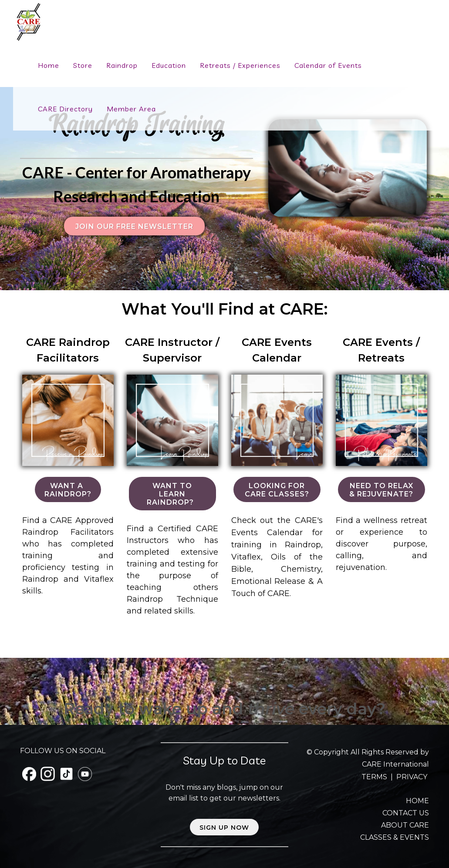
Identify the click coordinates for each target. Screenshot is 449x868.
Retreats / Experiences (240, 65)
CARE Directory (65, 109)
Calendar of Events (328, 65)
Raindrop (122, 65)
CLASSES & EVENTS (395, 837)
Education (169, 65)
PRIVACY (412, 777)
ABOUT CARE (405, 825)
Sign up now (224, 828)
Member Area (131, 109)
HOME (417, 801)
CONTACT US (406, 813)
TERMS (375, 777)
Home (49, 65)
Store (83, 65)
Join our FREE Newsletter (134, 226)
